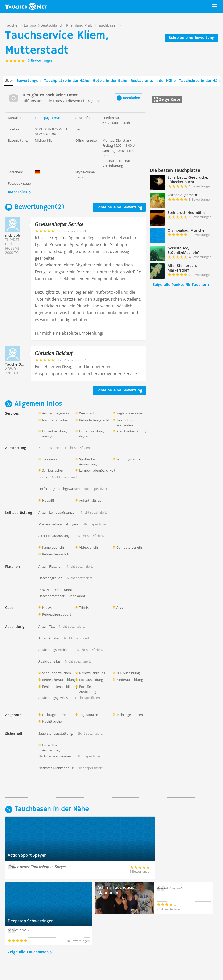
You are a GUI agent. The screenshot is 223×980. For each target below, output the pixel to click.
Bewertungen (29, 81)
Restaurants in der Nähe (153, 81)
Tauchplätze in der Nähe (67, 81)
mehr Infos (18, 192)
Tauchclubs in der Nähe (201, 81)
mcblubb (13, 235)
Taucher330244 (18, 364)
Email (56, 118)
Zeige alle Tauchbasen (28, 921)
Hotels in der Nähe (110, 81)
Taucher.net (26, 6)
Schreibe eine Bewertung (191, 38)
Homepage (43, 118)
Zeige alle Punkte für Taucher (179, 285)
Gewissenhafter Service (59, 224)
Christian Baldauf (54, 353)
